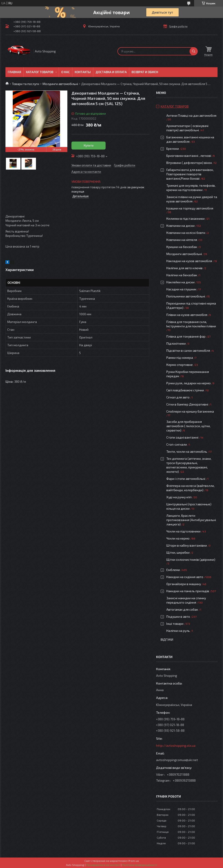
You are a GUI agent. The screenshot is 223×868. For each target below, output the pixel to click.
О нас (66, 72)
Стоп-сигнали (177, 444)
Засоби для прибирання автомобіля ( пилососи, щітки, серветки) (188, 426)
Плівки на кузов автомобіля (187, 315)
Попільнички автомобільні (186, 296)
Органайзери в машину (184, 584)
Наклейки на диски (180, 282)
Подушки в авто (178, 616)
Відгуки (167, 639)
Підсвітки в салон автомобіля (188, 350)
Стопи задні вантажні (182, 437)
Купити (89, 145)
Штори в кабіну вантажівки (187, 545)
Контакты (83, 72)
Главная (14, 72)
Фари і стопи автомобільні (186, 479)
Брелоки (173, 149)
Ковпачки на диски (180, 226)
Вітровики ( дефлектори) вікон (189, 163)
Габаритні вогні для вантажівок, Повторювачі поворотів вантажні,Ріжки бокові (190, 174)
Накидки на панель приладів (188, 591)
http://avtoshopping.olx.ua (176, 745)
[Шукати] (194, 51)
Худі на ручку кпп (179, 497)
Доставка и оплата (111, 72)
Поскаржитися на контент (103, 865)
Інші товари (175, 624)
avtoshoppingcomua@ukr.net (177, 760)
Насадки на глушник (181, 289)
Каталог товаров (40, 72)
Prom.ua (134, 861)
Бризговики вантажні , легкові (189, 156)
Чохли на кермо (178, 538)
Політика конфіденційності (140, 865)
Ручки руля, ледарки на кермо (189, 383)
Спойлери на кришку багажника (190, 411)
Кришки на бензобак (182, 247)
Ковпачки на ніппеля (182, 240)
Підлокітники (176, 343)
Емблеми (173, 570)
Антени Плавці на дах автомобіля (191, 115)
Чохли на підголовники (183, 531)
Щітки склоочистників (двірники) (191, 559)
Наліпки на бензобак (182, 275)
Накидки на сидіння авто (185, 577)
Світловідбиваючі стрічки (185, 390)
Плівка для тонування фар (186, 336)
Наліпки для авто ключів (184, 268)
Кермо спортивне (180, 365)
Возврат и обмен (145, 72)
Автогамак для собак (182, 609)
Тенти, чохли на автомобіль (187, 451)
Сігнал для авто (178, 397)
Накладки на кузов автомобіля (189, 261)
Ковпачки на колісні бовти (186, 233)
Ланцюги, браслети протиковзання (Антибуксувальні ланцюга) (191, 520)
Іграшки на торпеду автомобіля (190, 208)
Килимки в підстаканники (185, 218)
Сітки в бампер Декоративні (187, 404)
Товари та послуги (25, 84)
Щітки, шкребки (178, 552)
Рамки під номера (180, 358)
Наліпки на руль (178, 631)
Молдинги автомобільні (60, 84)
